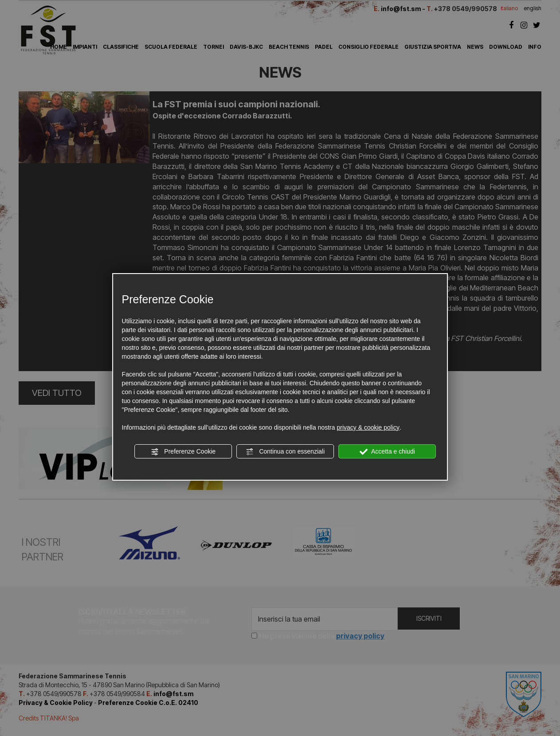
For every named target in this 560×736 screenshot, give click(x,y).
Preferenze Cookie (183, 452)
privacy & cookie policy (368, 427)
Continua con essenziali (286, 452)
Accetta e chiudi (387, 452)
